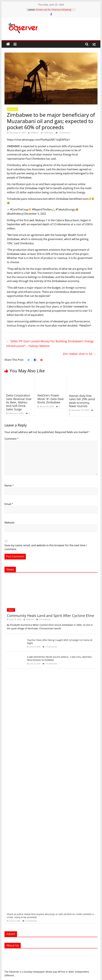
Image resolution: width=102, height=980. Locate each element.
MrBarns (35, 133)
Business (13, 109)
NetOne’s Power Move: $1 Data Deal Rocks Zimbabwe (51, 399)
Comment (12, 439)
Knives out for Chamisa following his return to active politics (53, 11)
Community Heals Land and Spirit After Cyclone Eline (50, 615)
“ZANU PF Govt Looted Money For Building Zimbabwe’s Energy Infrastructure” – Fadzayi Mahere (50, 344)
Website (9, 523)
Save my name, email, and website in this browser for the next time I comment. (46, 547)
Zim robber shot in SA (79, 354)
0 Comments (63, 133)
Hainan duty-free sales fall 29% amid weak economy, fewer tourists (82, 401)
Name (9, 485)
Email (9, 504)
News (11, 610)
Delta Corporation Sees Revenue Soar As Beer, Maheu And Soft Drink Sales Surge (19, 402)
